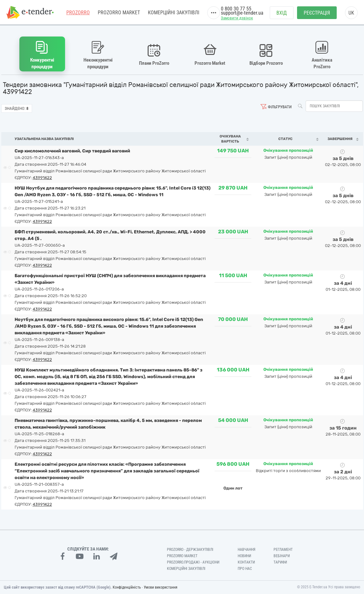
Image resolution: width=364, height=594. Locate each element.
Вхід (282, 13)
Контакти (246, 562)
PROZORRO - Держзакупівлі (190, 550)
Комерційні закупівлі (174, 13)
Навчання (247, 550)
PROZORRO (78, 13)
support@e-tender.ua (242, 13)
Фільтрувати (280, 107)
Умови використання (161, 587)
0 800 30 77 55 (236, 9)
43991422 (42, 178)
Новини (244, 556)
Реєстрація (317, 13)
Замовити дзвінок (237, 18)
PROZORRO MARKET (119, 13)
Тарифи (280, 562)
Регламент (283, 550)
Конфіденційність (127, 587)
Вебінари (282, 556)
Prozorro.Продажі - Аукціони (193, 562)
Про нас (245, 569)
